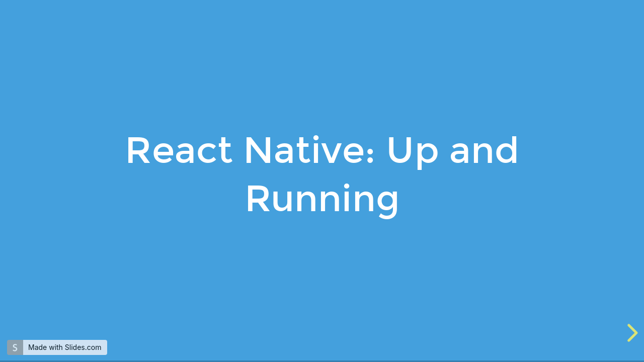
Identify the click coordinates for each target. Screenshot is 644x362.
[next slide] (631, 333)
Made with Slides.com (65, 347)
